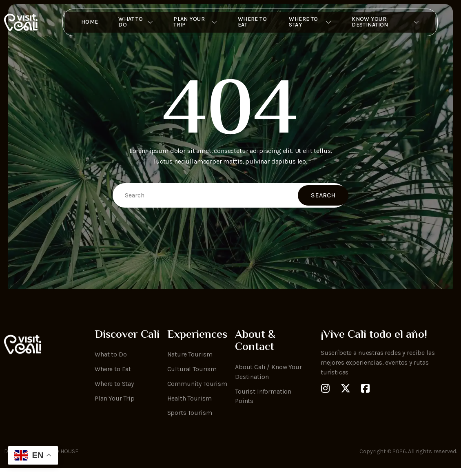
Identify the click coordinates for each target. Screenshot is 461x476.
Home (84, 23)
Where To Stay (312, 23)
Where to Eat (251, 23)
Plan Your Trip (193, 23)
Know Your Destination (390, 23)
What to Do (131, 23)
